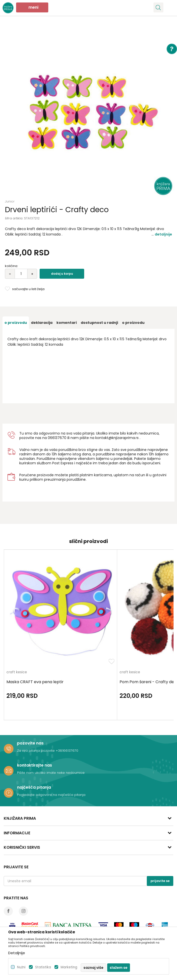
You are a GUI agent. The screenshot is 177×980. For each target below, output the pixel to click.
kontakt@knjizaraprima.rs (117, 438)
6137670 (59, 438)
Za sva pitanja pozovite (36, 751)
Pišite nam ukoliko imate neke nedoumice (51, 773)
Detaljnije (163, 234)
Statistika (43, 967)
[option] (88, 111)
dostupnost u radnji (99, 323)
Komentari (67, 323)
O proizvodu (16, 323)
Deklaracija (42, 323)
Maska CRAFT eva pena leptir (35, 682)
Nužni (21, 967)
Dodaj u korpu (62, 274)
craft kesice (17, 672)
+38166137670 (67, 751)
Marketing (69, 967)
